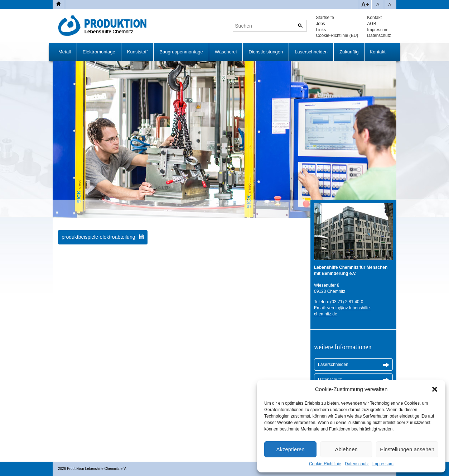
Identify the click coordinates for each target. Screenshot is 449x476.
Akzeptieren (290, 449)
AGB (371, 24)
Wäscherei (226, 52)
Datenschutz (357, 464)
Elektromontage (99, 52)
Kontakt (374, 18)
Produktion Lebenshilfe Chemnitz (104, 26)
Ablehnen (346, 449)
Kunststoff (137, 52)
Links (321, 30)
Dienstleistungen (266, 52)
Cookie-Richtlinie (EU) (337, 35)
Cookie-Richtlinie (325, 464)
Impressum (383, 464)
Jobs (320, 24)
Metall (65, 52)
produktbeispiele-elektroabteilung (98, 237)
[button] (435, 389)
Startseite (325, 18)
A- (390, 4)
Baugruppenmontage (181, 52)
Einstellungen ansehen (407, 449)
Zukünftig (349, 52)
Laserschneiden (311, 52)
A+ (365, 4)
